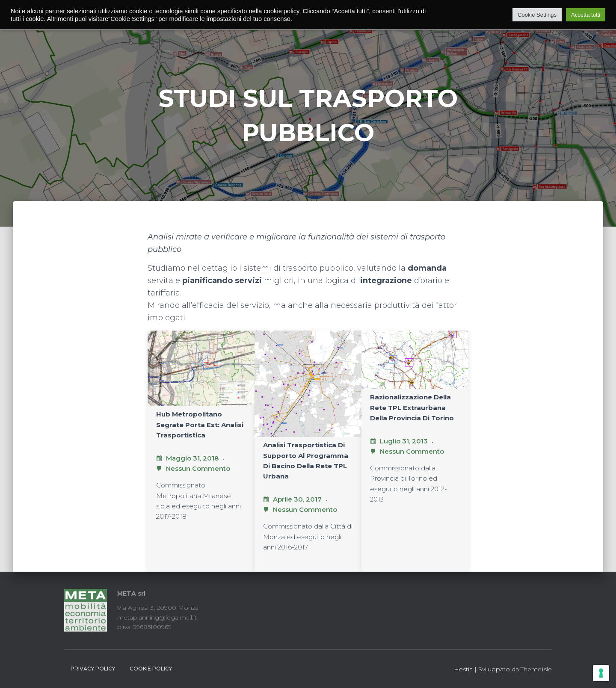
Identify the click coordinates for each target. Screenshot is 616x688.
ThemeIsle (536, 669)
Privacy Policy (93, 669)
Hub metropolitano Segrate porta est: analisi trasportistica (200, 425)
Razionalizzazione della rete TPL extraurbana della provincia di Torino (412, 407)
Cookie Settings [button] (537, 15)
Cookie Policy (151, 669)
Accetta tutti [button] (586, 15)
